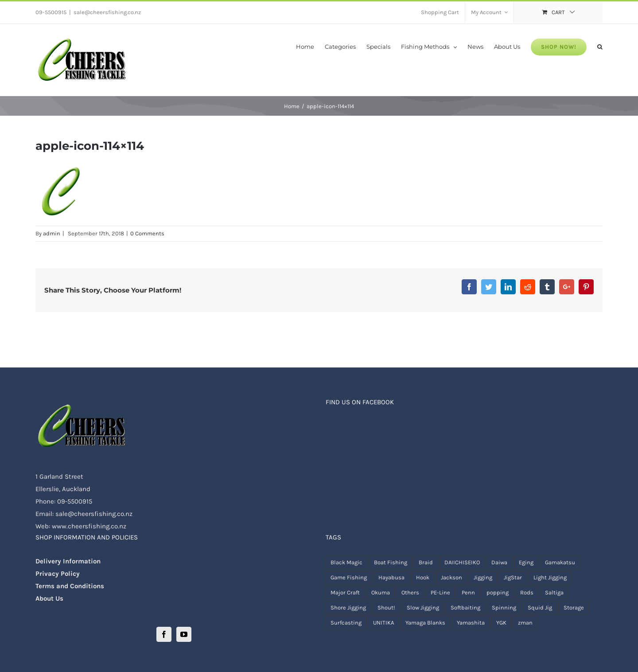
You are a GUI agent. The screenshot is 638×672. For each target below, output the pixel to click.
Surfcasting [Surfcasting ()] (346, 623)
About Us (49, 598)
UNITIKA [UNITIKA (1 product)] (383, 623)
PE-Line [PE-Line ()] (440, 592)
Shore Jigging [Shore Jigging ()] (348, 608)
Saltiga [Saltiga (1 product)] (554, 592)
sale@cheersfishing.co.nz (107, 12)
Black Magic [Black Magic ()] (346, 562)
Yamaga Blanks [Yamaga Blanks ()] (425, 623)
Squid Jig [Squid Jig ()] (540, 608)
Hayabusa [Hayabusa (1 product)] (391, 577)
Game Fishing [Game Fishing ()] (349, 577)
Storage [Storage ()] (574, 608)
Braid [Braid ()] (426, 562)
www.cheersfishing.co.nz (89, 526)
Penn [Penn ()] (468, 592)
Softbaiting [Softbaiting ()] (465, 608)
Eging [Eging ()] (526, 562)
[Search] (600, 46)
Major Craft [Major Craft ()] (345, 592)
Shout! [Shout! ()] (386, 608)
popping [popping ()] (498, 592)
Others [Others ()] (410, 592)
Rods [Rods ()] (527, 592)
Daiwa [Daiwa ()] (499, 562)
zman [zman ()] (525, 623)
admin (52, 233)
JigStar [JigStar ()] (513, 577)
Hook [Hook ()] (423, 577)
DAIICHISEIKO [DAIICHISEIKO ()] (462, 562)
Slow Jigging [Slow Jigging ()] (423, 608)
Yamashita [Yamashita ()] (471, 623)
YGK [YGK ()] (501, 623)
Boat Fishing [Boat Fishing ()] (391, 562)
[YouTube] (184, 634)
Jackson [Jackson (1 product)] (451, 577)
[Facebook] (164, 634)
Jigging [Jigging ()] (483, 577)
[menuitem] (440, 12)
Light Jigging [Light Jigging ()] (550, 577)
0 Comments (147, 233)
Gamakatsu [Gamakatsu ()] (560, 562)
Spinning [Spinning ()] (504, 608)
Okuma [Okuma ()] (381, 592)
